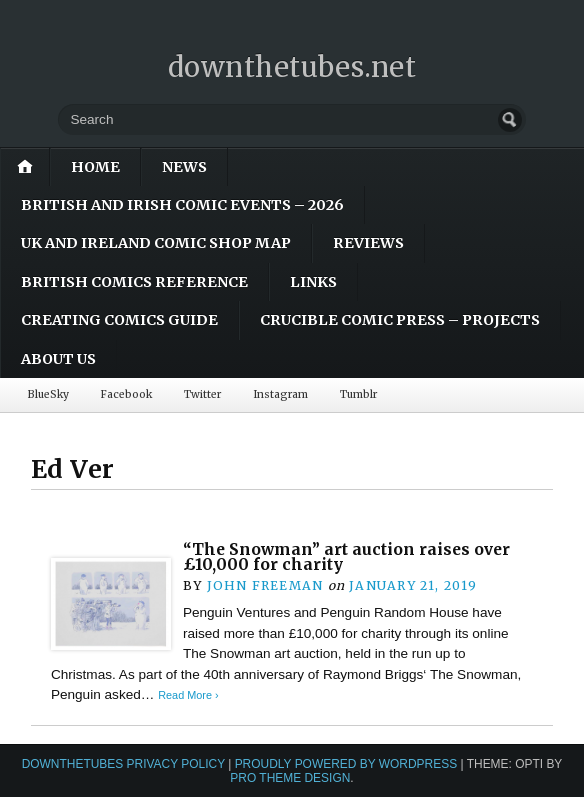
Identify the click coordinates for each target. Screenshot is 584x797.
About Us (58, 359)
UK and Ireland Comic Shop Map (156, 243)
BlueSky (48, 394)
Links (313, 282)
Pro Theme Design (290, 778)
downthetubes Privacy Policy (123, 764)
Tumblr (358, 394)
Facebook (126, 394)
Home (95, 167)
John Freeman (265, 585)
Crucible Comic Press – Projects (400, 320)
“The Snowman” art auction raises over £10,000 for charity (346, 557)
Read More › (188, 695)
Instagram (280, 394)
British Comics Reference (134, 282)
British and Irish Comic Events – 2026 (182, 205)
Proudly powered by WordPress (346, 764)
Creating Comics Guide (119, 320)
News (184, 167)
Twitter (202, 394)
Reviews (368, 243)
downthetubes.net (292, 67)
